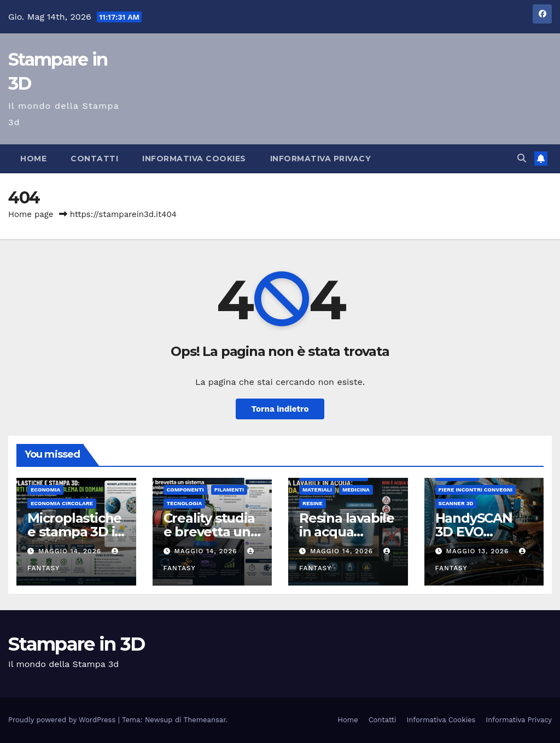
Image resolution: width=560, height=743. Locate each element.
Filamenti (229, 490)
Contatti (94, 159)
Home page (31, 214)
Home (33, 159)
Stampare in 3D (76, 644)
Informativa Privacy (321, 159)
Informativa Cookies (194, 159)
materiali (317, 490)
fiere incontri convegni (476, 490)
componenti (185, 490)
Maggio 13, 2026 (479, 551)
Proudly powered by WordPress (63, 720)
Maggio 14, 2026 (71, 551)
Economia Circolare (62, 503)
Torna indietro (280, 409)
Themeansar (205, 720)
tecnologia (185, 503)
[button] (522, 158)
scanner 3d (456, 503)
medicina (356, 490)
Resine (313, 503)
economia (45, 490)
